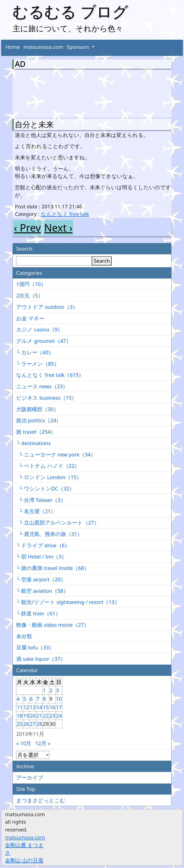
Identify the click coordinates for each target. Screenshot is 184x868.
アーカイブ (30, 778)
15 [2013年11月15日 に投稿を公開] (46, 707)
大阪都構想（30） (37, 409)
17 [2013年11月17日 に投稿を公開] (59, 707)
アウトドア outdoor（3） (47, 307)
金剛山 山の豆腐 (24, 860)
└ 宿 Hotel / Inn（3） (41, 557)
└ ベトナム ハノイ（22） (48, 466)
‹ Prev (27, 228)
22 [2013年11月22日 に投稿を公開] (46, 716)
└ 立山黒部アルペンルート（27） (58, 523)
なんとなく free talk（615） (50, 375)
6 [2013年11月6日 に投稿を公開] (31, 699)
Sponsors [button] (79, 47)
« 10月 (24, 743)
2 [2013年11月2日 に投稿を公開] (51, 690)
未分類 (24, 636)
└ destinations (33, 443)
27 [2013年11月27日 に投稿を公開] (33, 724)
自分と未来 (34, 124)
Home (13, 47)
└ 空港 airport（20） (41, 579)
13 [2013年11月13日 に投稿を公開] (33, 707)
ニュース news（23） (42, 386)
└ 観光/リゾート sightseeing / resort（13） (68, 602)
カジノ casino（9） (39, 329)
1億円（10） (31, 284)
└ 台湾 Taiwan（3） (41, 500)
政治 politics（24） (39, 420)
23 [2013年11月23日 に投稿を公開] (52, 716)
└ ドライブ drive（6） (43, 545)
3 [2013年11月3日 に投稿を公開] (57, 690)
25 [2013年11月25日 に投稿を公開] (20, 724)
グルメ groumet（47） (44, 341)
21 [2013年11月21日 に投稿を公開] (39, 716)
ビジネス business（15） (46, 398)
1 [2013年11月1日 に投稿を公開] (44, 690)
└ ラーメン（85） (38, 364)
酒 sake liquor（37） (41, 659)
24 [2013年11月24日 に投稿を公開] (59, 716)
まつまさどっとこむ (41, 800)
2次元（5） (30, 295)
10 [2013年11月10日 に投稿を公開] (59, 699)
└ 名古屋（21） (36, 511)
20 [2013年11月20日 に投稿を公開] (33, 716)
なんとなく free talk (65, 214)
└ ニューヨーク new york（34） (56, 455)
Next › (58, 228)
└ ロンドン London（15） (49, 477)
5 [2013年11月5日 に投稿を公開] (25, 699)
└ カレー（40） (35, 352)
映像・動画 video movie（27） (53, 625)
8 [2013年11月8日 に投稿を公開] (44, 699)
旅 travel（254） (36, 432)
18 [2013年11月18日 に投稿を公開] (20, 716)
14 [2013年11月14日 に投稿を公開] (39, 707)
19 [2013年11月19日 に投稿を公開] (26, 716)
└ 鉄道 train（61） (38, 613)
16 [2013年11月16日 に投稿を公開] (52, 707)
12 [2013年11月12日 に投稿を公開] (26, 707)
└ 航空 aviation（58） (42, 591)
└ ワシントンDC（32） (45, 489)
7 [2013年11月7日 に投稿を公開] (38, 699)
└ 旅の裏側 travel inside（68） (53, 568)
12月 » (43, 743)
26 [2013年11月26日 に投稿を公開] (26, 724)
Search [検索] (102, 261)
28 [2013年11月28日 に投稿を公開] (39, 724)
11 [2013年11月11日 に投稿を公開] (20, 707)
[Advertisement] (39, 93)
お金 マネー (30, 318)
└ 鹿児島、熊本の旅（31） (49, 534)
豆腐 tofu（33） (35, 647)
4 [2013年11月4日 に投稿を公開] (18, 699)
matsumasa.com (43, 47)
